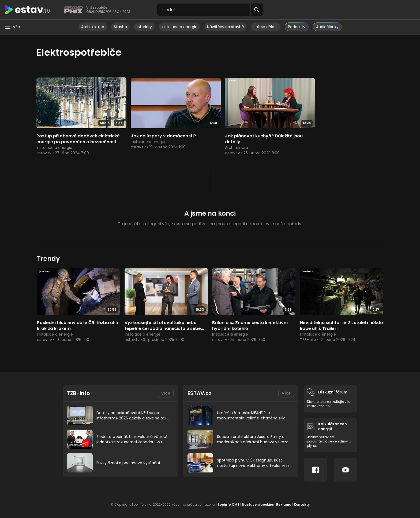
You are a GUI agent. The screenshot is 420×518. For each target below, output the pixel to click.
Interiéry (144, 27)
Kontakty (302, 502)
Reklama (284, 502)
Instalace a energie (179, 27)
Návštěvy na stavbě (226, 27)
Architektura (93, 27)
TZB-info (79, 391)
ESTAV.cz (199, 391)
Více (166, 391)
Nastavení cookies (258, 502)
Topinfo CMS (228, 502)
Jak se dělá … (266, 27)
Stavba (120, 27)
